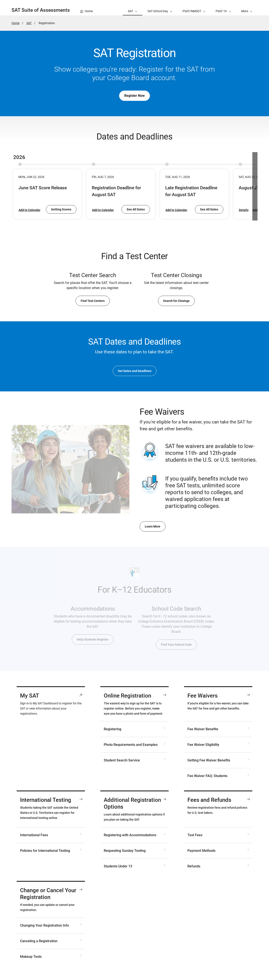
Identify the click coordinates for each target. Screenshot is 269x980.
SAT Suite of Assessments (41, 10)
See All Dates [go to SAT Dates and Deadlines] (136, 209)
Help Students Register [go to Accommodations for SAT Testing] (93, 639)
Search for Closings (176, 301)
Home (15, 23)
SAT (29, 23)
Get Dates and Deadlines (135, 371)
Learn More (153, 526)
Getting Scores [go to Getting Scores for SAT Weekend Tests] (61, 209)
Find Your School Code (176, 645)
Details (244, 210)
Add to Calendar (29, 210)
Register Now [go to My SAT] (134, 96)
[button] (247, 8)
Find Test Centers (93, 301)
